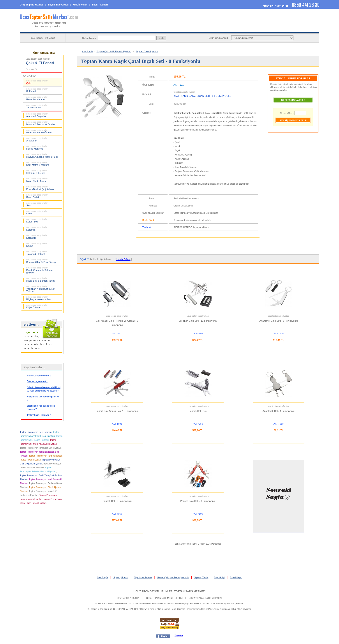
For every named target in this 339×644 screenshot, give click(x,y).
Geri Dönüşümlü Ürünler (39, 131)
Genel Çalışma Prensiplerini (184, 609)
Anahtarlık (37, 139)
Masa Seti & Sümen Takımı (41, 280)
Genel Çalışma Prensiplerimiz (173, 577)
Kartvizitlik (37, 237)
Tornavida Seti (37, 106)
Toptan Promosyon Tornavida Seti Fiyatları (41, 448)
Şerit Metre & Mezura (38, 164)
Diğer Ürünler (37, 306)
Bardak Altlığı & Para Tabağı (41, 261)
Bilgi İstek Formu (143, 577)
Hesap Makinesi (37, 148)
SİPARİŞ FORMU (179, 29)
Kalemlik (37, 229)
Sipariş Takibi (201, 577)
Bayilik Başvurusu (58, 5)
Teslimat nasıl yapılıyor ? (39, 415)
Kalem (37, 212)
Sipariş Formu (121, 577)
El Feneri (37, 90)
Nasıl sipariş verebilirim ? (39, 376)
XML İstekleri (80, 5)
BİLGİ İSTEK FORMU (235, 29)
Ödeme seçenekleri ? (37, 382)
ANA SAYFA (123, 29)
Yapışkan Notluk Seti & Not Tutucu (41, 289)
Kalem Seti (37, 221)
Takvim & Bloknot (37, 253)
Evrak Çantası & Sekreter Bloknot (40, 270)
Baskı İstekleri (100, 5)
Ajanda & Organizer (37, 115)
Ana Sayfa (87, 51)
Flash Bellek (37, 196)
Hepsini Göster (123, 259)
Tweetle (179, 635)
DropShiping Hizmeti (32, 5)
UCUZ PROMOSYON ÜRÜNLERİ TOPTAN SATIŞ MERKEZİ (169, 591)
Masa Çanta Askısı (37, 180)
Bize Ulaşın (236, 577)
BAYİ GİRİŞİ (291, 29)
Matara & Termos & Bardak (41, 123)
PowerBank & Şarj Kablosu (41, 188)
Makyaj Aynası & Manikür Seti (42, 156)
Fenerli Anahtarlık (37, 98)
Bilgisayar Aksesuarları (38, 298)
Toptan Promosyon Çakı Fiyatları (36, 432)
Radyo (37, 245)
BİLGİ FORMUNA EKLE (293, 100)
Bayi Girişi (219, 577)
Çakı (37, 82)
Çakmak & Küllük (37, 172)
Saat (37, 204)
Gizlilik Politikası (209, 609)
